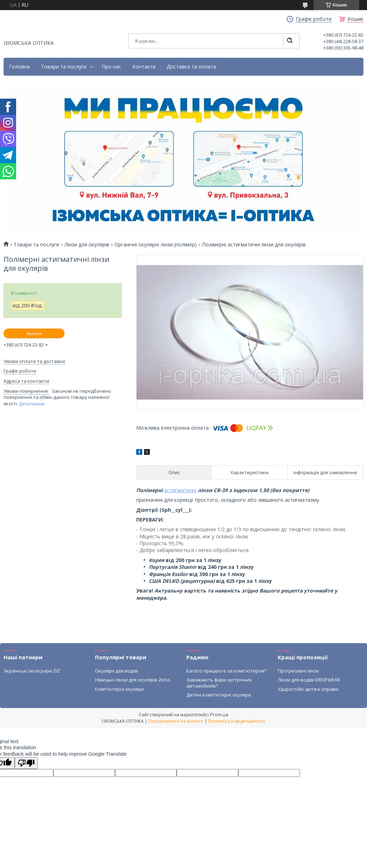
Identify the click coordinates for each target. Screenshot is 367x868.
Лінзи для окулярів (87, 245)
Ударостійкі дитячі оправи (308, 689)
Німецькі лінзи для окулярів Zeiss (133, 680)
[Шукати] (290, 41)
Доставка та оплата (191, 67)
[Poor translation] (26, 763)
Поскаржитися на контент (176, 721)
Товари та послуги (64, 67)
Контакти (144, 67)
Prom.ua (219, 714)
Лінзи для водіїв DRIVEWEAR (309, 680)
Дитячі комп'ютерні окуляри (219, 695)
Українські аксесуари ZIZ (32, 671)
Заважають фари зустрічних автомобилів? (219, 683)
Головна (19, 67)
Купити (34, 333)
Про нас (111, 67)
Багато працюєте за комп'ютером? (227, 671)
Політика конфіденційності (237, 721)
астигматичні (180, 490)
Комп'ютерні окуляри (119, 689)
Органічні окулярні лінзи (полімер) (156, 245)
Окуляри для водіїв (116, 671)
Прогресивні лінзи (298, 671)
